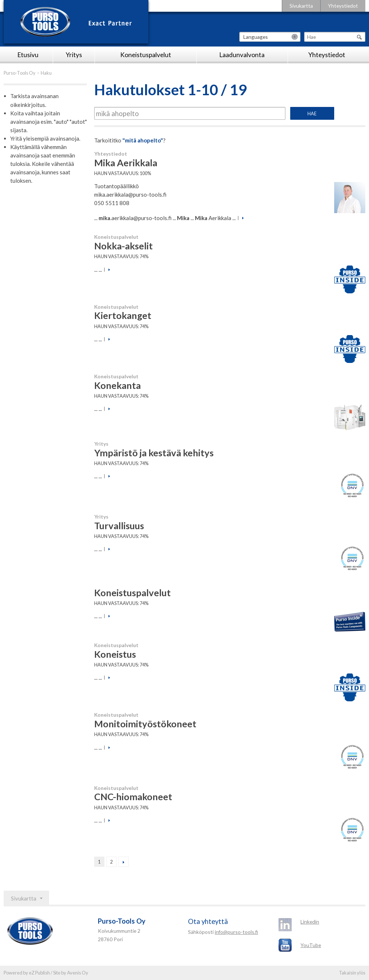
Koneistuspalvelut (146, 55)
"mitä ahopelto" (143, 140)
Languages (256, 37)
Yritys (74, 55)
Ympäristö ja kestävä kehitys (154, 453)
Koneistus (115, 654)
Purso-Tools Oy (20, 73)
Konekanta (117, 385)
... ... (98, 270)
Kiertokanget (123, 315)
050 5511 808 (112, 203)
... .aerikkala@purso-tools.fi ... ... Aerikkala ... (165, 218)
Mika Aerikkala (126, 163)
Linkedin (310, 922)
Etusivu (28, 55)
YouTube (311, 945)
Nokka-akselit (123, 246)
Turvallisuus (119, 526)
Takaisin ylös (352, 973)
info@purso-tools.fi (236, 932)
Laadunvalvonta (242, 55)
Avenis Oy (78, 973)
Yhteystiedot (343, 6)
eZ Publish (39, 973)
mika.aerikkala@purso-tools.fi (130, 194)
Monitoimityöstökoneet (145, 724)
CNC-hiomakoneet (133, 797)
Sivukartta (301, 6)
